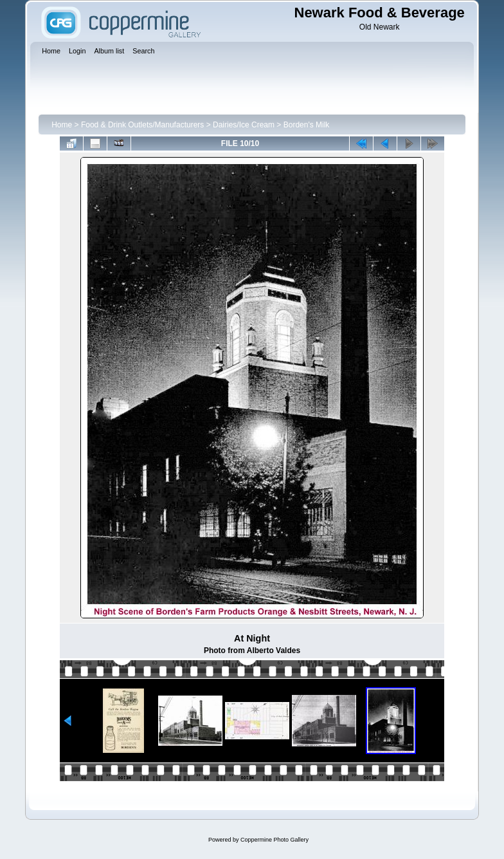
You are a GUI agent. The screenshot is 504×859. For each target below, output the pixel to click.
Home (62, 125)
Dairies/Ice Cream (244, 125)
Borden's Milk (307, 125)
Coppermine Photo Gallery (274, 840)
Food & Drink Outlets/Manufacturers (142, 125)
